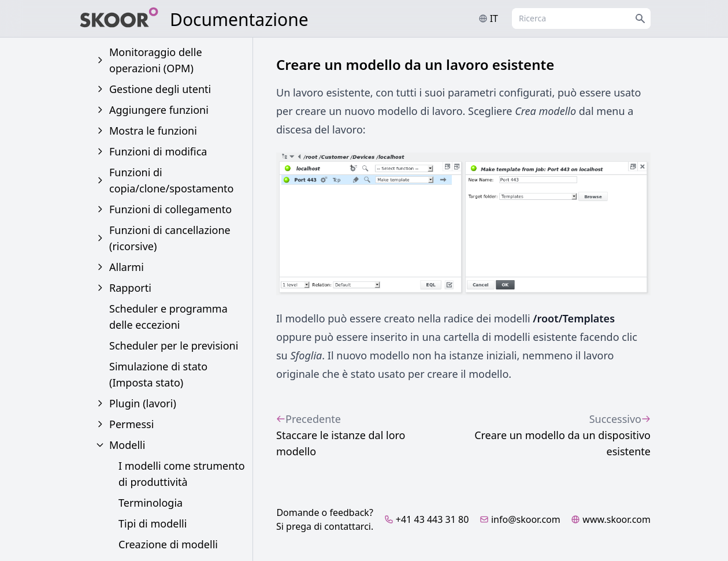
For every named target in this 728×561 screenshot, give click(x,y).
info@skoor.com (520, 519)
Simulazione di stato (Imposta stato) (158, 374)
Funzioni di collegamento (170, 209)
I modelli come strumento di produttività (182, 474)
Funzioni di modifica (158, 151)
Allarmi (127, 267)
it (488, 18)
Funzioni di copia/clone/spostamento (171, 180)
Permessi (131, 424)
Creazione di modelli (168, 544)
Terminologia (151, 503)
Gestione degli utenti (160, 89)
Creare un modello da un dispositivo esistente (547, 434)
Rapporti (130, 288)
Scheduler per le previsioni (174, 345)
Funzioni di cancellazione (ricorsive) (170, 238)
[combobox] (581, 18)
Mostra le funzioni (153, 131)
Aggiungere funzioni (159, 110)
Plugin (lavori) (143, 403)
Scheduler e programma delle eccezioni (168, 317)
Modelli (127, 445)
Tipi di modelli (153, 523)
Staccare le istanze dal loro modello (356, 434)
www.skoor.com (611, 519)
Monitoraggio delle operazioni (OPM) (156, 60)
